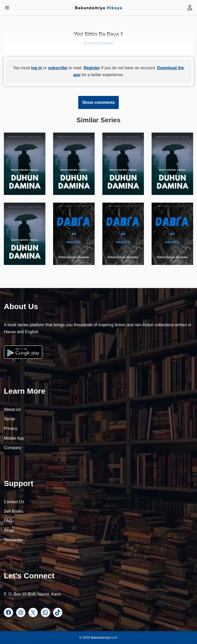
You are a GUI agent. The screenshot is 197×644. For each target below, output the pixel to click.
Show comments (98, 102)
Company (13, 448)
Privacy (11, 428)
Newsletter (14, 540)
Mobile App (14, 438)
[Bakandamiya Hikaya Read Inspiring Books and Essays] (98, 8)
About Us (12, 409)
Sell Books (14, 511)
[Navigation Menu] (7, 8)
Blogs (9, 530)
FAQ (8, 521)
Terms (9, 419)
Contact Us (14, 502)
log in (37, 68)
